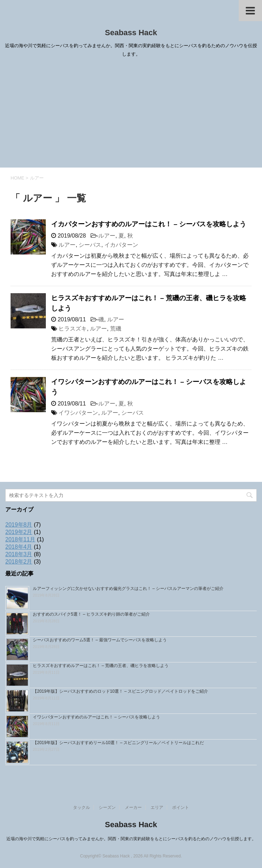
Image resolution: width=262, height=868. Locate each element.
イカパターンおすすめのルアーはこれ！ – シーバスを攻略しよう (149, 224)
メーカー (133, 807)
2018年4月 (19, 547)
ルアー (107, 236)
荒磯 (116, 329)
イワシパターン (78, 413)
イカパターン (121, 245)
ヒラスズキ (73, 329)
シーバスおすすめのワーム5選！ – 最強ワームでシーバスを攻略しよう (100, 640)
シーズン (107, 807)
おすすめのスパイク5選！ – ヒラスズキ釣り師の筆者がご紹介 (91, 614)
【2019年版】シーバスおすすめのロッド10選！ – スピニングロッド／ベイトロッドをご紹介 (120, 691)
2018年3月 (19, 554)
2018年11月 (20, 539)
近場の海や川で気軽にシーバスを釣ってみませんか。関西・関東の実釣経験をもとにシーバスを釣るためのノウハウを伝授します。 (131, 839)
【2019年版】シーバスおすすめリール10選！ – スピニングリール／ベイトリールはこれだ (118, 743)
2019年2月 (19, 532)
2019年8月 (19, 525)
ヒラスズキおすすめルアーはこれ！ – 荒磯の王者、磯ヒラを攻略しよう (101, 666)
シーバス (90, 245)
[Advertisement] (131, 115)
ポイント (181, 807)
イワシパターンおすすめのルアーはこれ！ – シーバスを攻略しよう (96, 717)
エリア (157, 807)
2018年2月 (19, 562)
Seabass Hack (131, 33)
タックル (81, 807)
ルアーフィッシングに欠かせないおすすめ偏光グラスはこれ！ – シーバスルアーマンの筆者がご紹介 (128, 589)
